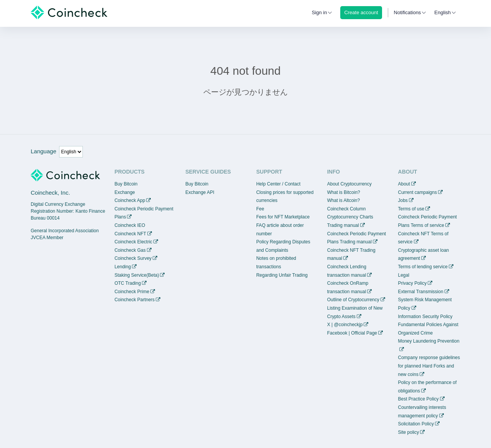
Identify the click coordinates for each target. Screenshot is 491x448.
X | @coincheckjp (345, 325)
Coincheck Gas (130, 250)
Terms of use (411, 209)
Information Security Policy (425, 317)
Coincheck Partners (134, 300)
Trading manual (343, 225)
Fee (260, 209)
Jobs (403, 200)
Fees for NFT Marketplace (283, 217)
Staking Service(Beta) (137, 275)
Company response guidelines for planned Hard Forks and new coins (429, 366)
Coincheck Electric (133, 242)
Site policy (409, 432)
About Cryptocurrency (349, 184)
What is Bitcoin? (344, 192)
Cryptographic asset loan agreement (424, 254)
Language (44, 151)
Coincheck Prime (132, 292)
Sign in (320, 12)
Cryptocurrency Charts (350, 217)
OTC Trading (128, 283)
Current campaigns (418, 192)
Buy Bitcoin (126, 184)
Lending (123, 267)
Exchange (124, 192)
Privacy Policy (413, 283)
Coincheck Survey (133, 258)
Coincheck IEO (130, 225)
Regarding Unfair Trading (282, 275)
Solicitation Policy (416, 424)
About (404, 184)
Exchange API (200, 192)
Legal (404, 275)
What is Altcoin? (344, 200)
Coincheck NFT (130, 234)
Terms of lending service (423, 267)
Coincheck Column (347, 209)
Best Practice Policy (419, 399)
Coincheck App (130, 200)
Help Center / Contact (278, 184)
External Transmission (421, 292)
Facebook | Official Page (352, 333)
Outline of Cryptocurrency (353, 300)
